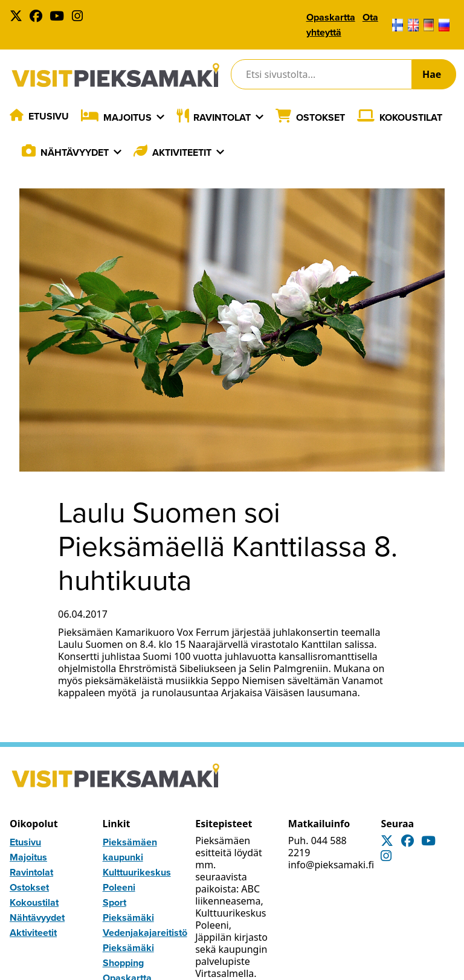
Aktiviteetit (182, 152)
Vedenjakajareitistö (145, 933)
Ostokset (321, 117)
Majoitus (127, 117)
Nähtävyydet (75, 152)
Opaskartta (331, 17)
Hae (432, 74)
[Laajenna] (160, 117)
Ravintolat (222, 117)
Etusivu (49, 116)
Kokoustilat (411, 117)
